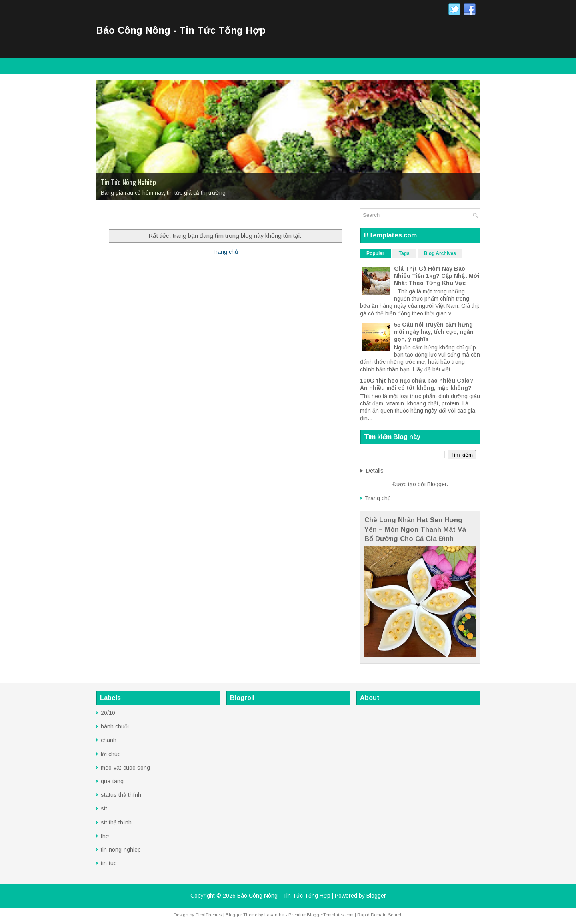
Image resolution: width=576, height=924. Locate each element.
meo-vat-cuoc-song (125, 768)
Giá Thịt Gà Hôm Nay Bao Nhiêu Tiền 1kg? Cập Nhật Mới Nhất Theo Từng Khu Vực (437, 276)
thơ (105, 836)
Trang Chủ (114, 216)
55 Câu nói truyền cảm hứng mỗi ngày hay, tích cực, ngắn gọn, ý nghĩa (434, 332)
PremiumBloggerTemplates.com (321, 915)
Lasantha (274, 915)
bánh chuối (115, 726)
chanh (109, 740)
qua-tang (112, 781)
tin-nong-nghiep (121, 850)
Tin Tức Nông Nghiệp (128, 182)
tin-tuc (109, 863)
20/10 (108, 713)
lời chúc (111, 754)
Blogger (437, 484)
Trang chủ (225, 252)
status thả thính (121, 795)
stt (104, 808)
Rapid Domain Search (380, 915)
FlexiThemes (209, 915)
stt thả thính (116, 822)
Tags (404, 253)
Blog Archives (440, 253)
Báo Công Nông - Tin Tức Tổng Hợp (181, 30)
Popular (375, 253)
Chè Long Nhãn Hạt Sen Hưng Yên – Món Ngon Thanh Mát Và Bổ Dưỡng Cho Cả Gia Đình (415, 529)
